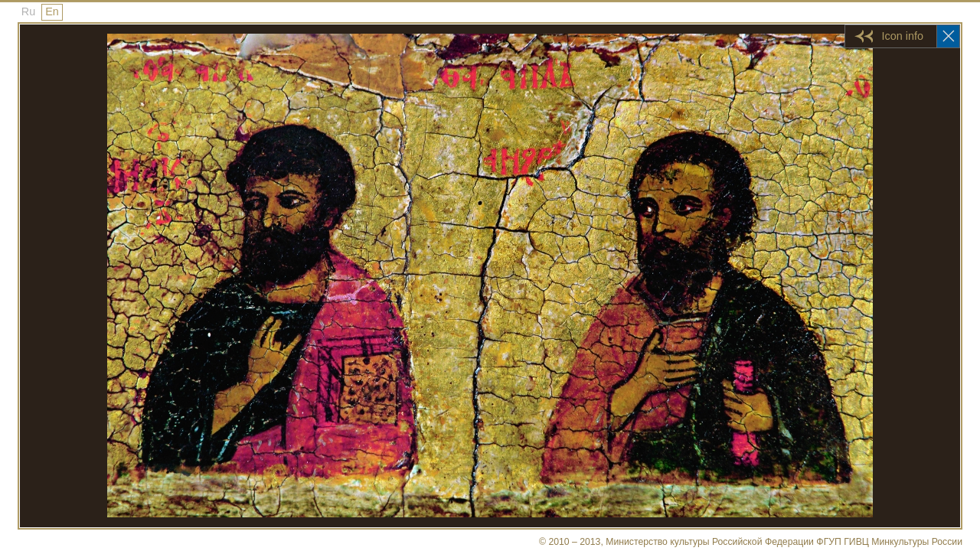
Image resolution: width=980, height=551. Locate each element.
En (52, 11)
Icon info (903, 36)
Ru (28, 11)
